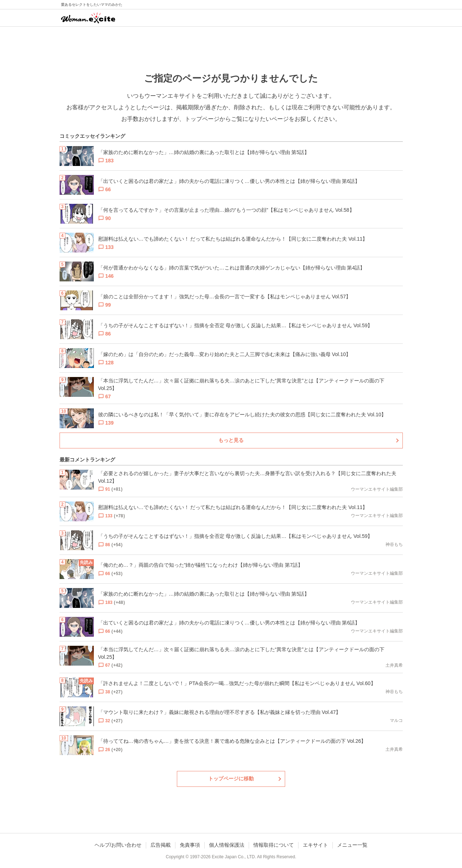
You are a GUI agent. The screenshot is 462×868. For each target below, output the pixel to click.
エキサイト (315, 845)
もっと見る (231, 440)
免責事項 (190, 845)
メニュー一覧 (352, 845)
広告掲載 (161, 845)
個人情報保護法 (227, 845)
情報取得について (274, 845)
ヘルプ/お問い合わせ (118, 845)
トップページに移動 (231, 779)
